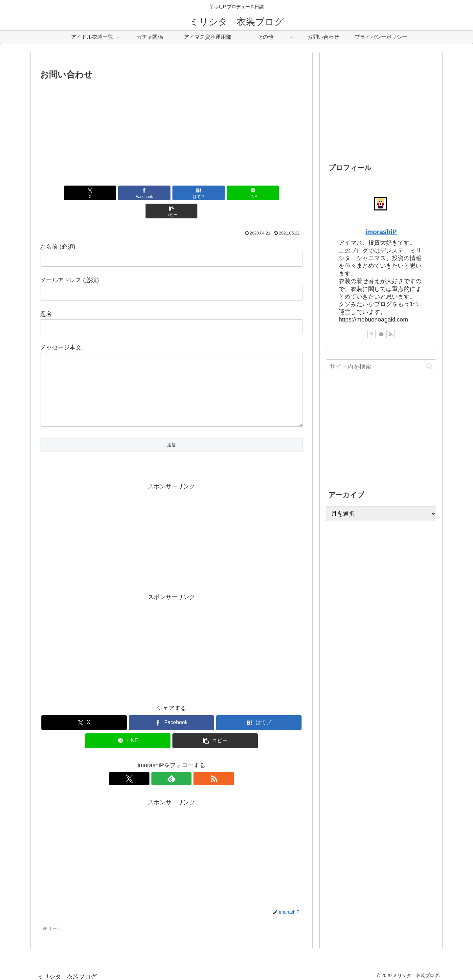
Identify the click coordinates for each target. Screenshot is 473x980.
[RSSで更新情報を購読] (187, 774)
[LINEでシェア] (215, 193)
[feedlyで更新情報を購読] (171, 774)
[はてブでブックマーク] (171, 193)
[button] (260, 193)
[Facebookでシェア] (127, 193)
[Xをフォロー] (156, 774)
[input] (381, 367)
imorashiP (381, 232)
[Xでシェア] (83, 193)
